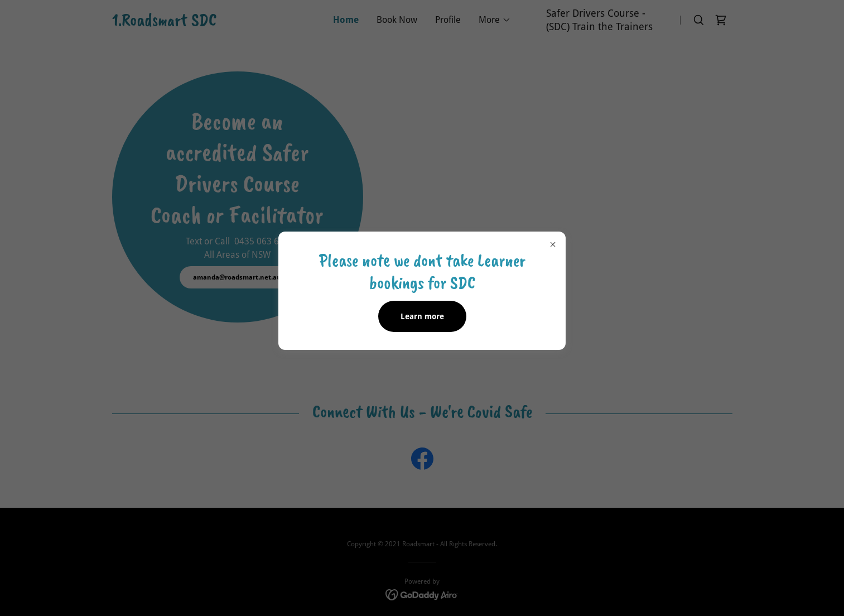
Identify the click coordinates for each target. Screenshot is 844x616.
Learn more (422, 316)
